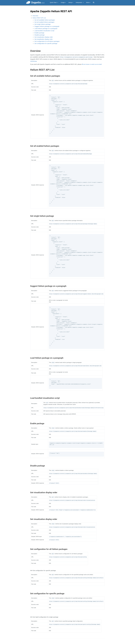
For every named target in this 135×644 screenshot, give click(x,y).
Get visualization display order (44, 37)
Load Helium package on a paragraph (46, 29)
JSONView (33, 61)
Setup (71, 2)
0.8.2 (43, 3)
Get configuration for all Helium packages (47, 41)
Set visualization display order (44, 39)
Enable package (39, 33)
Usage (63, 2)
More (88, 2)
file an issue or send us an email (92, 64)
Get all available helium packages (45, 20)
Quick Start (54, 2)
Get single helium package (43, 24)
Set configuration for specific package (46, 43)
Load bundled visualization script (44, 31)
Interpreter (80, 2)
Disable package (40, 35)
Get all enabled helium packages (44, 22)
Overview (35, 16)
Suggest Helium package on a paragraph (47, 26)
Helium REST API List (39, 18)
